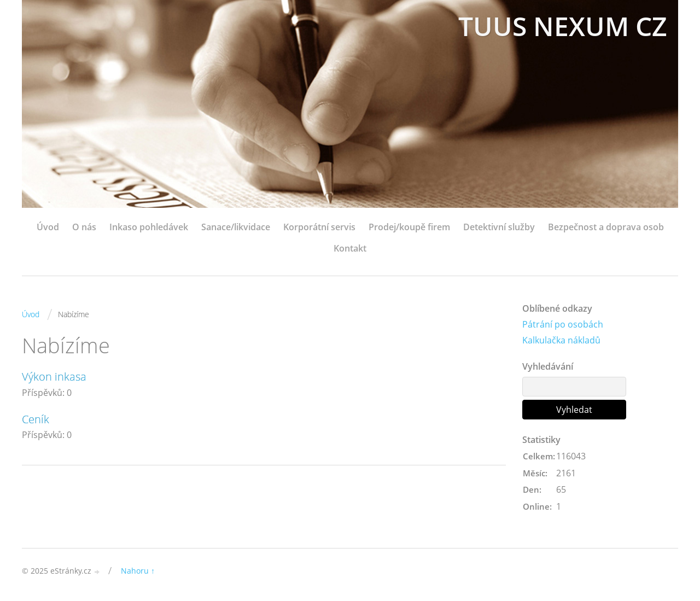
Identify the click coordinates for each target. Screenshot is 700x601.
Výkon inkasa (54, 377)
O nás (84, 227)
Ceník (36, 419)
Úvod (48, 227)
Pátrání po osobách (563, 324)
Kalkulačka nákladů (561, 340)
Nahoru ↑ (138, 571)
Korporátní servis (319, 227)
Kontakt (350, 248)
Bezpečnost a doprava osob (606, 227)
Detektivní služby (499, 227)
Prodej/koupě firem (409, 227)
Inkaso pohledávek (149, 227)
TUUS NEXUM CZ (563, 26)
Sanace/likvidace (236, 227)
